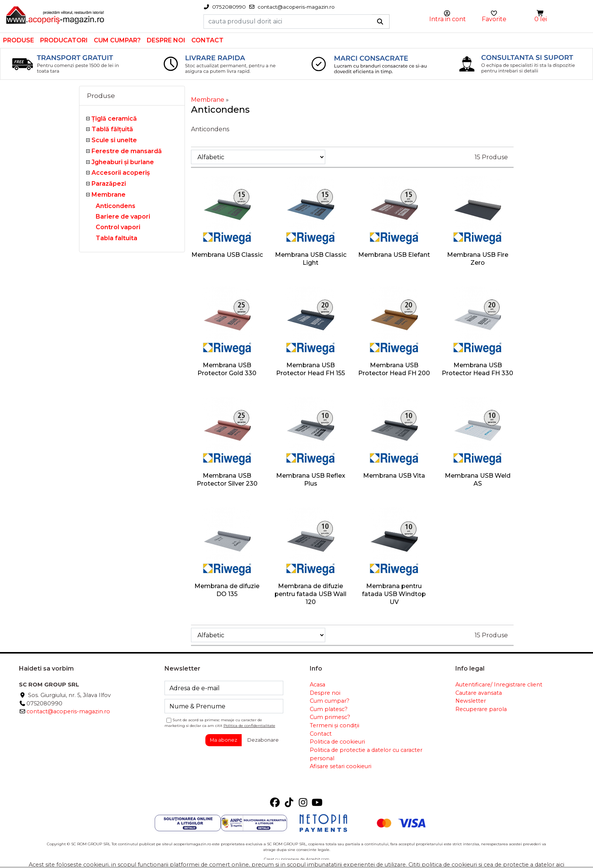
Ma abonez (224, 740)
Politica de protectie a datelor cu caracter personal (366, 754)
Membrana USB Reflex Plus (311, 480)
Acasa (317, 685)
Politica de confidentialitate (249, 726)
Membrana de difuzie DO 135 (227, 590)
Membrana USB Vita (394, 476)
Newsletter (471, 701)
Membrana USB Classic (227, 255)
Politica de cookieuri (337, 742)
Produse (19, 40)
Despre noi (166, 40)
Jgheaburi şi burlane (123, 162)
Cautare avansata (479, 693)
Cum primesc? (330, 717)
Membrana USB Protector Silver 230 (227, 480)
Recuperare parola (481, 709)
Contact (207, 40)
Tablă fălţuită (112, 129)
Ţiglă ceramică (114, 119)
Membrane (109, 195)
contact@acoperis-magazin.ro (68, 711)
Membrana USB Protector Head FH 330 (477, 369)
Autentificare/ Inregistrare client (499, 685)
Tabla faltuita (116, 238)
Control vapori (118, 227)
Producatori (64, 40)
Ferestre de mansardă (127, 151)
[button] (541, 13)
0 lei (541, 19)
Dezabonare (263, 740)
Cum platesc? (329, 709)
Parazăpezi (109, 184)
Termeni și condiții (335, 725)
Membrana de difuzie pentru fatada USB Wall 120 (310, 594)
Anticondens (116, 206)
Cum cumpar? (117, 40)
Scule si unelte (114, 140)
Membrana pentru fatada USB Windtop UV (394, 594)
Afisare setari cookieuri (341, 766)
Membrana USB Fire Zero (478, 259)
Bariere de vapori (123, 217)
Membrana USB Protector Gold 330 (227, 369)
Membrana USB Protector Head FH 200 (394, 369)
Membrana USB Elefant (394, 255)
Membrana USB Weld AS (478, 480)
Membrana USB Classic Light (311, 259)
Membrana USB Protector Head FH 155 (310, 369)
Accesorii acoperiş (121, 173)
